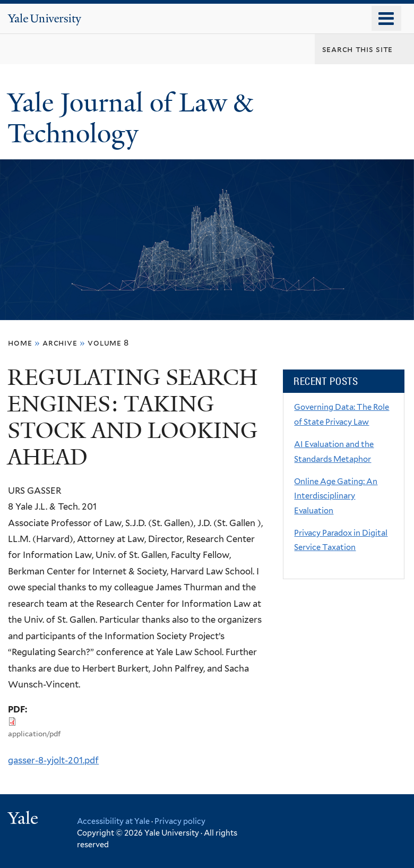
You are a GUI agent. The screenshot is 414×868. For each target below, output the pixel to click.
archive (60, 343)
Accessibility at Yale (113, 821)
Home (20, 343)
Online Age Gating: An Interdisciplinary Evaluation (336, 496)
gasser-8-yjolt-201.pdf (53, 760)
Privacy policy (180, 821)
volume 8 (108, 343)
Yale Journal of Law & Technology (130, 118)
